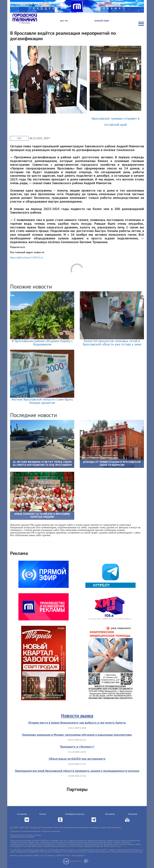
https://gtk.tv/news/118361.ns (27, 257)
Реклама (133, 814)
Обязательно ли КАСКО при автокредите (77, 759)
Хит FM (64, 21)
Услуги (43, 814)
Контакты (110, 814)
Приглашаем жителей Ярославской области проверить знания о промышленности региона (77, 771)
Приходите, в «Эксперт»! (77, 747)
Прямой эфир (102, 21)
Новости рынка (77, 716)
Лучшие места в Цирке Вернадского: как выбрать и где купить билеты (77, 723)
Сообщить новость (75, 814)
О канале (22, 814)
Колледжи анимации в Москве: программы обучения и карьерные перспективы (77, 735)
